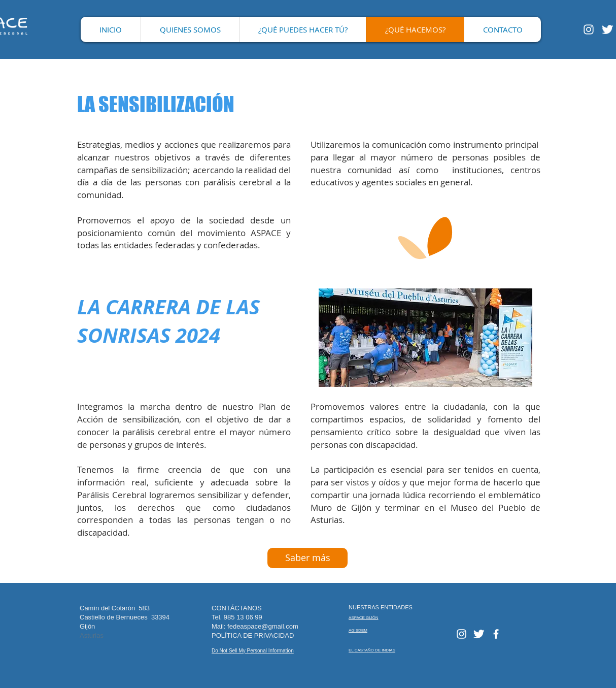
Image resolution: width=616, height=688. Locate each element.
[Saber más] (307, 558)
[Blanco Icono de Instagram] (589, 29)
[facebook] (496, 634)
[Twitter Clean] (607, 29)
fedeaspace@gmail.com (263, 626)
